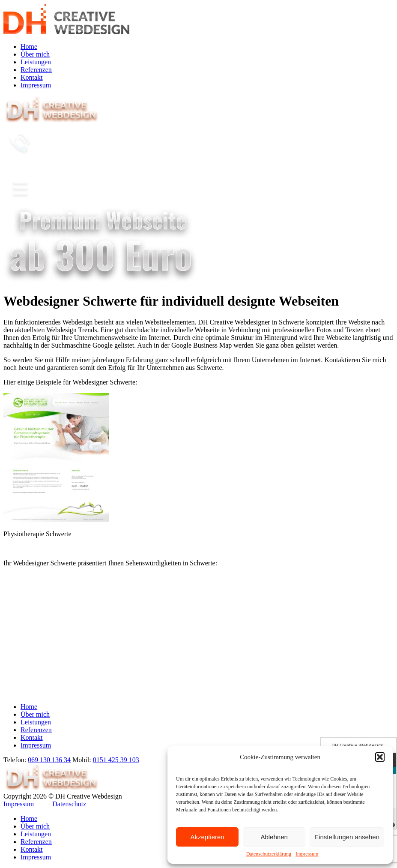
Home (29, 47)
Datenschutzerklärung (269, 854)
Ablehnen (274, 837)
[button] (380, 757)
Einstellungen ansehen (347, 837)
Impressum (307, 854)
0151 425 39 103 (116, 760)
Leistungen (36, 62)
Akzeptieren (207, 837)
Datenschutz (69, 804)
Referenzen (36, 70)
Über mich (35, 54)
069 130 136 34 (49, 760)
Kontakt (32, 77)
